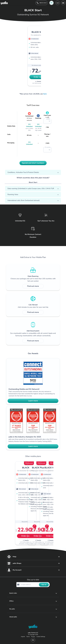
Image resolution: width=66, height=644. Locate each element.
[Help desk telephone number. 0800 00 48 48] (42, 3)
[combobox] (46, 121)
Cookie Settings (41, 637)
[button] (49, 121)
